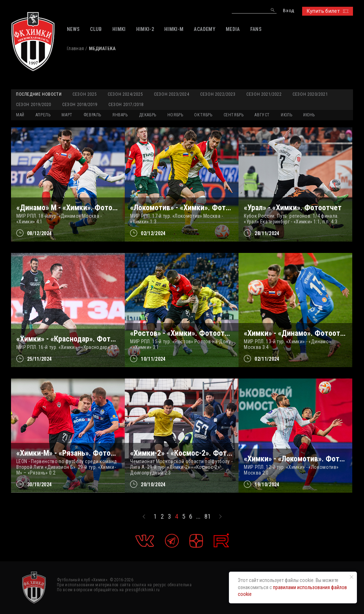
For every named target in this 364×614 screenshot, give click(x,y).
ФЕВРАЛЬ (92, 115)
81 (208, 517)
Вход (288, 11)
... (198, 517)
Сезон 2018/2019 (80, 105)
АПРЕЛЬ (43, 115)
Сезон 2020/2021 (310, 94)
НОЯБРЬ (175, 115)
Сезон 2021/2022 (264, 94)
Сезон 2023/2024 (172, 94)
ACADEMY (204, 29)
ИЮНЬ (309, 115)
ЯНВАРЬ (120, 115)
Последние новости (39, 94)
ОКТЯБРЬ (203, 115)
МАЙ (20, 115)
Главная (75, 48)
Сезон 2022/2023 (218, 94)
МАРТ (67, 115)
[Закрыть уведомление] (352, 577)
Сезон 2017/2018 (126, 105)
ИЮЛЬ (287, 115)
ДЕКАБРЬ (148, 115)
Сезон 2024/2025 (125, 94)
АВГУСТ (262, 115)
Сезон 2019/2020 (34, 105)
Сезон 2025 (85, 94)
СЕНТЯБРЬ (234, 115)
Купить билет (328, 11)
